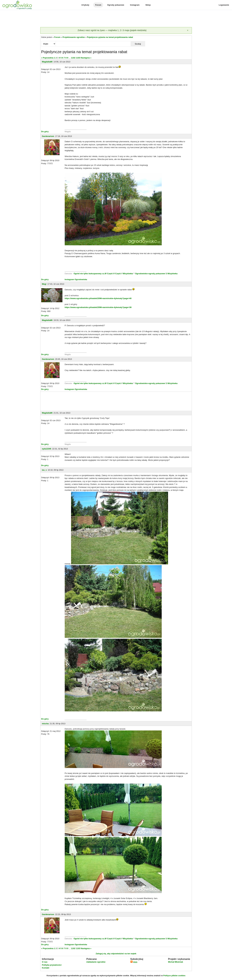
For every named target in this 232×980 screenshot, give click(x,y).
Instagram (135, 5)
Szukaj (138, 44)
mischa (45, 724)
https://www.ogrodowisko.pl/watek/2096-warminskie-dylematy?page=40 (98, 298)
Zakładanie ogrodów (96, 962)
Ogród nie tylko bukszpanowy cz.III (90, 274)
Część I (119, 274)
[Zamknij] (188, 30)
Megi (44, 284)
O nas (45, 962)
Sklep (148, 5)
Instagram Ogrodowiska (76, 279)
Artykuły (85, 5)
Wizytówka (128, 274)
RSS (134, 962)
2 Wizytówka (172, 274)
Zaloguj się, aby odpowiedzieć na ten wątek (116, 954)
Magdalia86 (47, 62)
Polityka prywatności (52, 965)
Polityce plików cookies (174, 976)
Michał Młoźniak (176, 962)
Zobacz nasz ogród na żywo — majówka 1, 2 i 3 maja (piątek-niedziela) (112, 30)
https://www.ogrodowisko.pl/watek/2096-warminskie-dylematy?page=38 (98, 307)
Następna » (86, 58)
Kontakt (46, 968)
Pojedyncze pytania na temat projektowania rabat (110, 37)
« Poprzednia (47, 58)
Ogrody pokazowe (116, 5)
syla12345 (47, 449)
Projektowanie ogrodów (74, 37)
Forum (98, 5)
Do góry (45, 132)
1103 (78, 58)
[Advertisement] (116, 19)
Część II (111, 274)
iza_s (44, 470)
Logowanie (224, 5)
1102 (73, 58)
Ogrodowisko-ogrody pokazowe (150, 274)
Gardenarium (48, 136)
